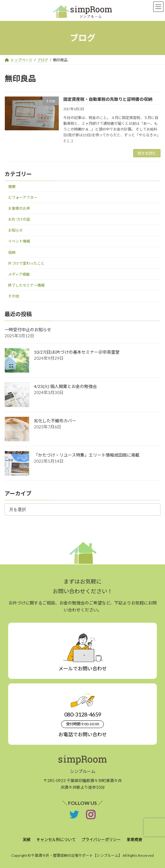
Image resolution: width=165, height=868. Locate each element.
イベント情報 (19, 242)
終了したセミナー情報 (26, 285)
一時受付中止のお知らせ (28, 330)
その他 (14, 296)
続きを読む (147, 153)
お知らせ (15, 231)
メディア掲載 (19, 274)
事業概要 (134, 839)
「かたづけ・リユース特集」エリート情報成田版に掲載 (87, 455)
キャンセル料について (56, 839)
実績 (27, 839)
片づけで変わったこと (26, 263)
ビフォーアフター (23, 197)
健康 (12, 187)
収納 (12, 252)
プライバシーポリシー (101, 839)
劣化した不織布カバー (55, 421)
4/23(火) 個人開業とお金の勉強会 (65, 386)
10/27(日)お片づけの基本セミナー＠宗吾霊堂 (77, 352)
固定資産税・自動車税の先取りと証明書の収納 (108, 99)
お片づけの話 (19, 220)
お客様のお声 (19, 208)
